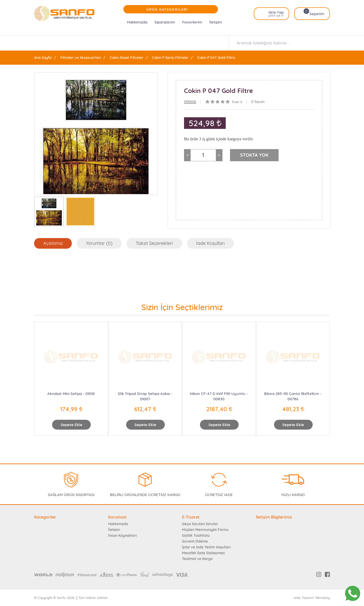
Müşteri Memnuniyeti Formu (205, 530)
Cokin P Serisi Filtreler (170, 58)
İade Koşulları (210, 243)
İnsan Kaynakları (122, 535)
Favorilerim (192, 22)
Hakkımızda (137, 22)
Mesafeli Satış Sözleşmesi (203, 553)
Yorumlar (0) (99, 243)
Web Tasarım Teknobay (312, 598)
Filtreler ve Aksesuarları (81, 58)
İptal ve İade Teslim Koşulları (206, 547)
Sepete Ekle (72, 425)
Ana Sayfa (43, 58)
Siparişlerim (165, 22)
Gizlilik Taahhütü (196, 535)
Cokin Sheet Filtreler (127, 58)
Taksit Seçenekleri (154, 243)
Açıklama (53, 243)
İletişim (216, 22)
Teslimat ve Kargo (197, 559)
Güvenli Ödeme (195, 541)
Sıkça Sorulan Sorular (200, 524)
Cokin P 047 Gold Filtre (216, 58)
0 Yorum (258, 102)
